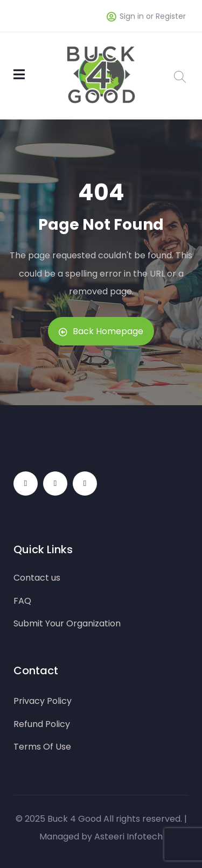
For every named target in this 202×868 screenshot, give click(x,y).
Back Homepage (101, 331)
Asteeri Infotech (128, 837)
